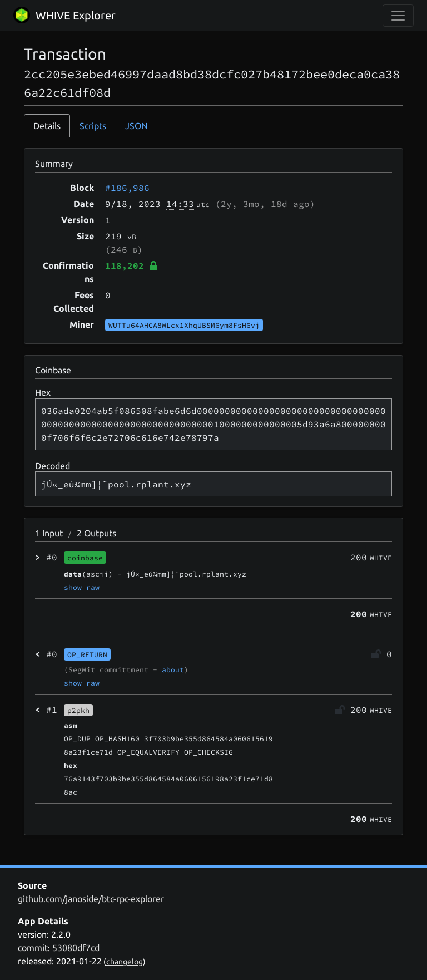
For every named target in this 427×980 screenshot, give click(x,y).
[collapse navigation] (398, 16)
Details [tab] (47, 126)
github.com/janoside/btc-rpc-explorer (91, 899)
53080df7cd (76, 948)
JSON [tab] (136, 126)
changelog (125, 962)
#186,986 (127, 188)
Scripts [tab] (93, 126)
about (173, 669)
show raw (82, 587)
